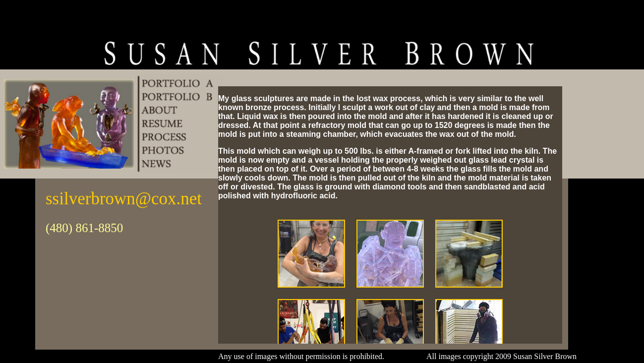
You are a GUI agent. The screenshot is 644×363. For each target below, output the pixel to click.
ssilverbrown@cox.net (124, 199)
